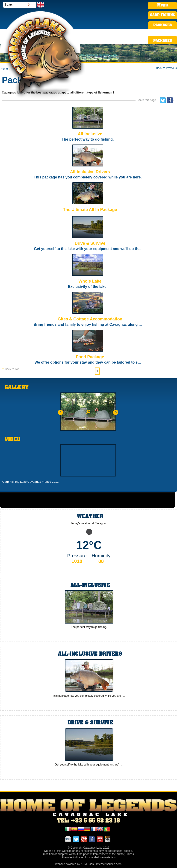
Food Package (88, 348)
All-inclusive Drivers (88, 162)
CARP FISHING (163, 15)
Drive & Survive (88, 234)
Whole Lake (88, 272)
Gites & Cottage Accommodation (88, 310)
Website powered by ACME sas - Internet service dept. (89, 864)
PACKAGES (163, 25)
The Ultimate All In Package (88, 198)
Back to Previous (166, 68)
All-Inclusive (88, 125)
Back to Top (11, 369)
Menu (162, 5)
